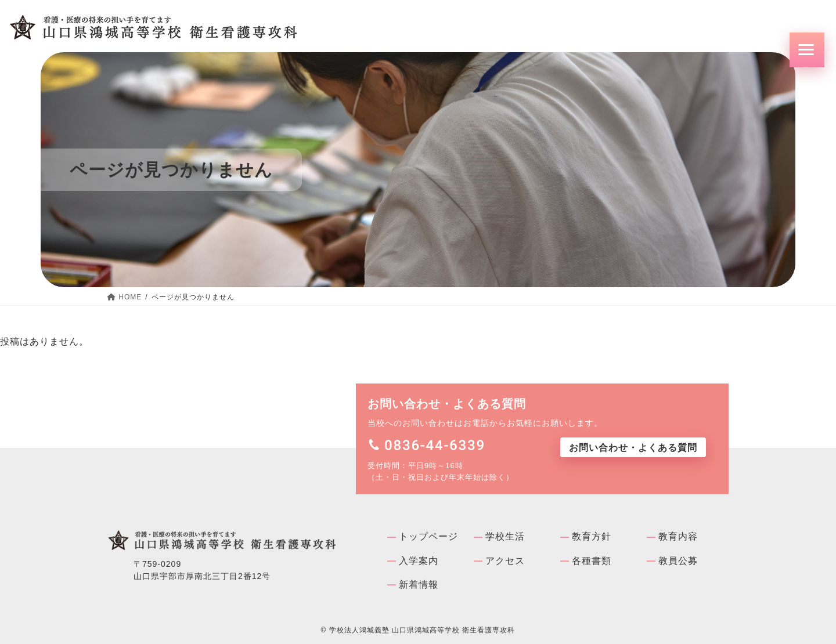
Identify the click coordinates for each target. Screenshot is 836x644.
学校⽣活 (505, 536)
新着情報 (419, 585)
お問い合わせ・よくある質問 (633, 448)
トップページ (428, 536)
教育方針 (592, 536)
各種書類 (592, 561)
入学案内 (419, 561)
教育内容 (678, 536)
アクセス (505, 561)
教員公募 (678, 561)
